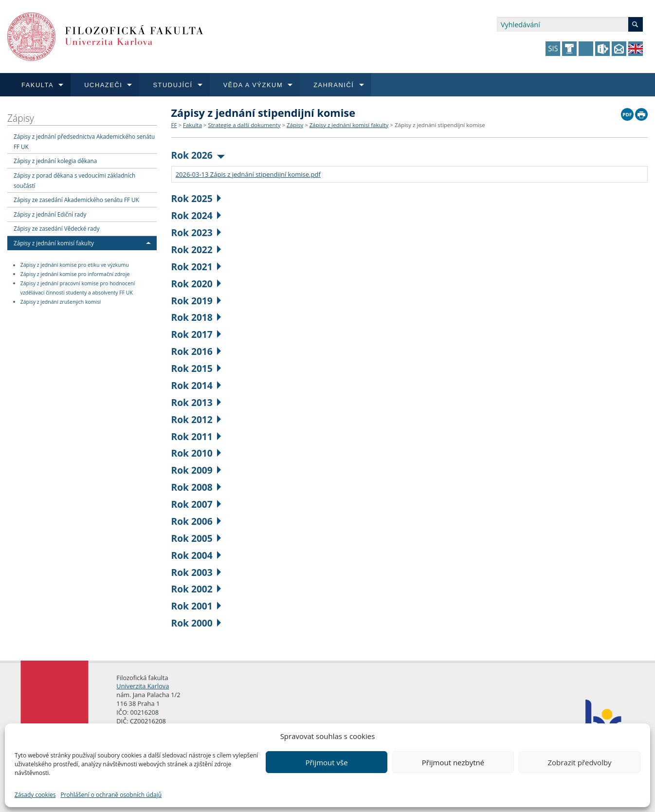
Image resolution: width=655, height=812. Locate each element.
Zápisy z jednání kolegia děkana (55, 161)
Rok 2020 (196, 284)
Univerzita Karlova (143, 686)
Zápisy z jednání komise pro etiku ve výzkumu (75, 265)
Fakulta (192, 125)
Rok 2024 (196, 215)
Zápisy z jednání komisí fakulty (54, 243)
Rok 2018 (196, 317)
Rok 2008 (196, 487)
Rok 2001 (196, 606)
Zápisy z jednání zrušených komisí (61, 302)
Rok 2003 (196, 572)
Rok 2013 (196, 402)
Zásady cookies (35, 795)
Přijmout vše (326, 762)
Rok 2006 (196, 521)
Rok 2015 (196, 368)
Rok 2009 (196, 470)
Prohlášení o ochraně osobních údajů (111, 795)
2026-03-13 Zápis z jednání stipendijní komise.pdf (248, 174)
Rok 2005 (196, 538)
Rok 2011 (196, 436)
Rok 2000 (196, 623)
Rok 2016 (196, 351)
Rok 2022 (196, 249)
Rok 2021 (196, 267)
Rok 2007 (196, 504)
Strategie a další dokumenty (244, 125)
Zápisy (21, 118)
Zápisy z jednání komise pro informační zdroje (75, 274)
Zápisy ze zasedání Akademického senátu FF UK (76, 200)
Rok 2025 (196, 198)
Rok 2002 (196, 589)
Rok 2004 (196, 555)
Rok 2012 (196, 419)
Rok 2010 (196, 453)
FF (174, 125)
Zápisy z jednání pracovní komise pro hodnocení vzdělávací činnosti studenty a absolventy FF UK (78, 288)
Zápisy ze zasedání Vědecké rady (57, 228)
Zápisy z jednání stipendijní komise (440, 125)
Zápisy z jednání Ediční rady (50, 214)
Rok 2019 (196, 301)
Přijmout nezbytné (453, 762)
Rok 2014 (196, 385)
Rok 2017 (196, 334)
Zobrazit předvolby (579, 762)
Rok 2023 (196, 232)
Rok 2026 (198, 155)
